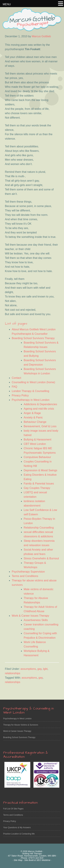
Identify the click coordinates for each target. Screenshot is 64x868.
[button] (61, 4)
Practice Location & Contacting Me (19, 834)
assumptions (28, 669)
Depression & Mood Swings (41, 470)
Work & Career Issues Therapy (30, 616)
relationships (13, 673)
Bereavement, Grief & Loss (40, 426)
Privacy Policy (20, 395)
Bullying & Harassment (38, 440)
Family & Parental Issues (39, 484)
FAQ (15, 387)
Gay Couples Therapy (37, 488)
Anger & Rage (32, 413)
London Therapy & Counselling (30, 391)
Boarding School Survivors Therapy (33, 338)
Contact (16, 378)
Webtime (46, 860)
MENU (7, 4)
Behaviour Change (35, 422)
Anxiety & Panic (33, 417)
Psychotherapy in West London (31, 400)
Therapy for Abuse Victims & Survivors (21, 725)
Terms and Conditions (25, 576)
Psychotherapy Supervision (28, 572)
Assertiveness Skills (36, 620)
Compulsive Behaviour (37, 457)
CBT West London (35, 444)
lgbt (45, 669)
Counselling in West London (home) (33, 382)
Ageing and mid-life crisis (39, 409)
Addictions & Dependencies (40, 404)
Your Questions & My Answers (17, 828)
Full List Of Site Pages (13, 809)
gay (40, 669)
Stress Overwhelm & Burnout (41, 558)
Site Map (18, 860)
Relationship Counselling (39, 528)
